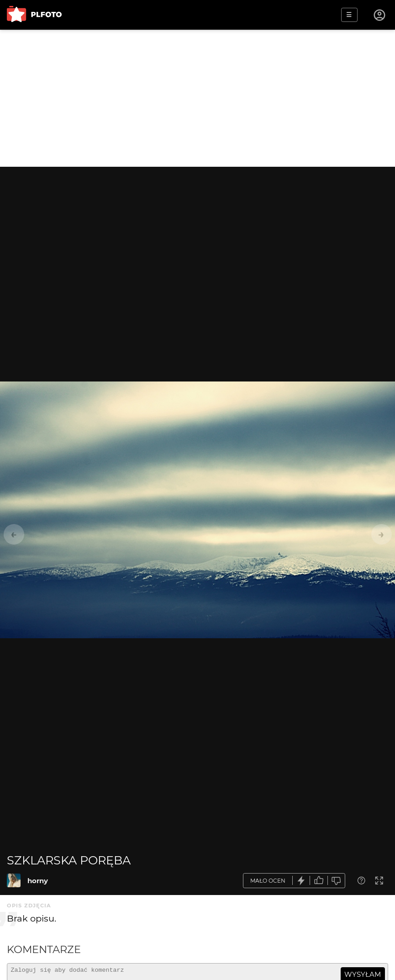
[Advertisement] (197, 98)
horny (38, 881)
